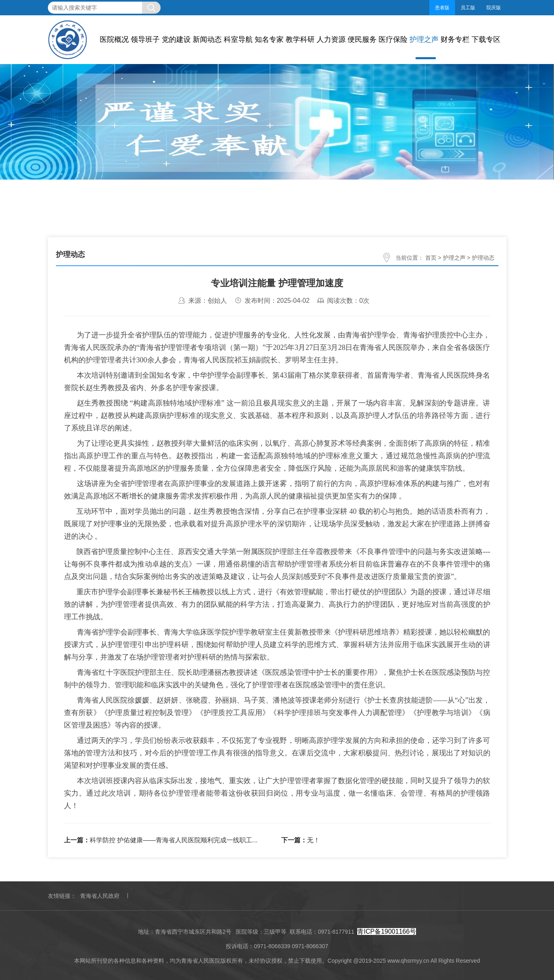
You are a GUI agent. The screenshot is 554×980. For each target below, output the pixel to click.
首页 (431, 258)
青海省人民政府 (100, 896)
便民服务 (362, 39)
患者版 (442, 8)
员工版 (468, 8)
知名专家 (269, 39)
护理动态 (483, 258)
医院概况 (114, 39)
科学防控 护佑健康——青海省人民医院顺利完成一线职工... (174, 840)
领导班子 (145, 39)
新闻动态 (207, 39)
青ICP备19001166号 (387, 931)
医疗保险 (393, 39)
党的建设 (176, 39)
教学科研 (300, 39)
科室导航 (238, 39)
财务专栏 (455, 39)
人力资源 (331, 39)
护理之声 (424, 39)
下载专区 (486, 39)
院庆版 (494, 8)
